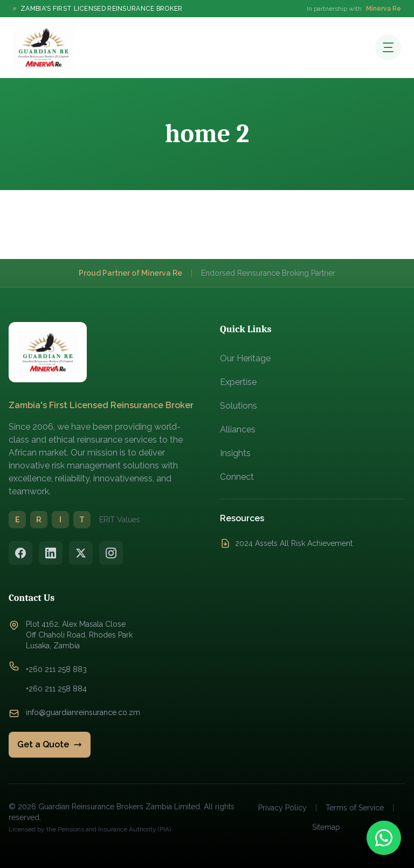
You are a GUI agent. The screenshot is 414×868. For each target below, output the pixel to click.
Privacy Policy (282, 808)
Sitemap (326, 827)
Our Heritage (245, 358)
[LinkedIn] (51, 553)
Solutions (239, 406)
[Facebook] (20, 553)
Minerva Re (384, 9)
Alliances (238, 429)
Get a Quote (50, 744)
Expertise (238, 382)
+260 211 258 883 (56, 669)
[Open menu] (388, 47)
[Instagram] (111, 553)
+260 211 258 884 (56, 689)
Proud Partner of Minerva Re (130, 273)
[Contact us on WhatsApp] (384, 838)
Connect (237, 477)
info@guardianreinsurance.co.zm (83, 712)
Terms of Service (355, 808)
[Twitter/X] (81, 553)
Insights (235, 453)
